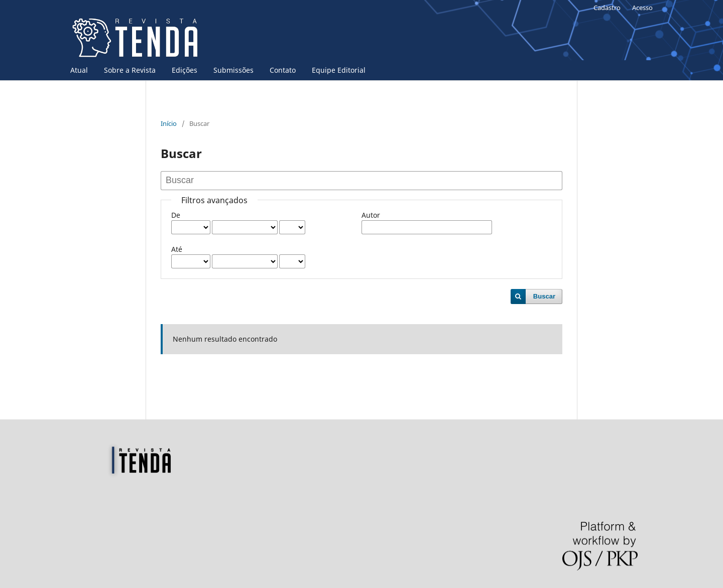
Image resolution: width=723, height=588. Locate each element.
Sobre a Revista (130, 70)
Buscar (544, 296)
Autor (371, 215)
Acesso (642, 8)
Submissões (233, 70)
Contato (283, 70)
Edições (185, 70)
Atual (79, 70)
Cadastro (607, 8)
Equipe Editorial (339, 70)
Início (169, 123)
